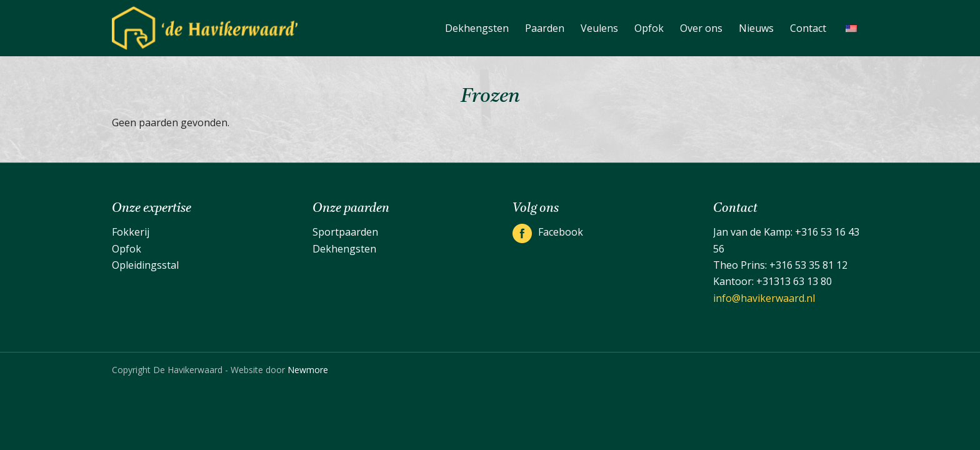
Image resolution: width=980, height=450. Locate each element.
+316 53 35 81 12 (808, 265)
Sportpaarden (345, 232)
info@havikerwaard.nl (764, 298)
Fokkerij (131, 232)
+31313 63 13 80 (794, 281)
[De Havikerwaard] (205, 28)
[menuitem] (477, 28)
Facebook (561, 232)
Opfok (127, 249)
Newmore (308, 370)
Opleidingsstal (145, 265)
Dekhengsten (344, 249)
